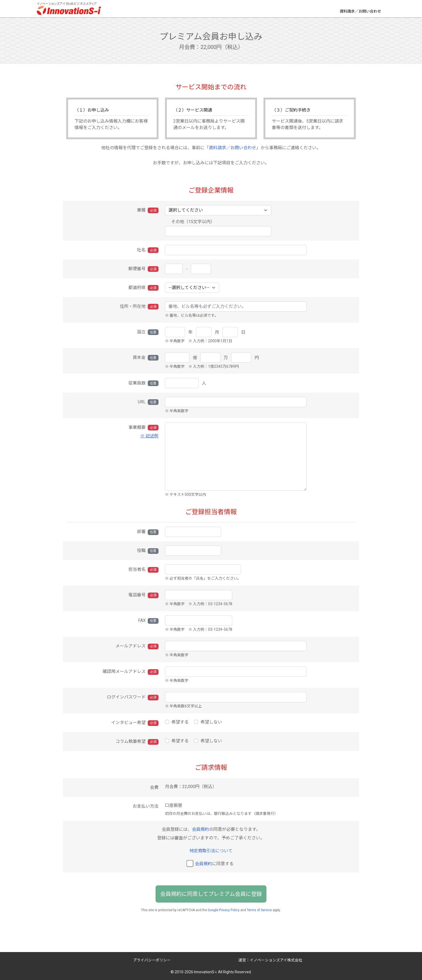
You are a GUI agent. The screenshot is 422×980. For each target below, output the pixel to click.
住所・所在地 (139, 307)
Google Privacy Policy (224, 910)
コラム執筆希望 (137, 742)
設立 (148, 332)
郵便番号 (143, 269)
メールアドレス (137, 646)
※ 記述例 (149, 436)
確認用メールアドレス (131, 672)
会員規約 (201, 829)
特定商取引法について (211, 851)
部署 (148, 532)
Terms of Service (259, 910)
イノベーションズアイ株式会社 (276, 960)
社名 (148, 250)
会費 (154, 787)
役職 (148, 551)
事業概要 (112, 432)
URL (148, 402)
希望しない (211, 722)
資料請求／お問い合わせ (360, 11)
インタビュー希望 (135, 723)
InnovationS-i (205, 972)
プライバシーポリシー (152, 960)
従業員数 (143, 383)
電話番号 (143, 595)
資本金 (146, 358)
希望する (180, 722)
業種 (148, 210)
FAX (148, 621)
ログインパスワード (133, 697)
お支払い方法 (146, 806)
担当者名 (143, 570)
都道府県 (143, 288)
